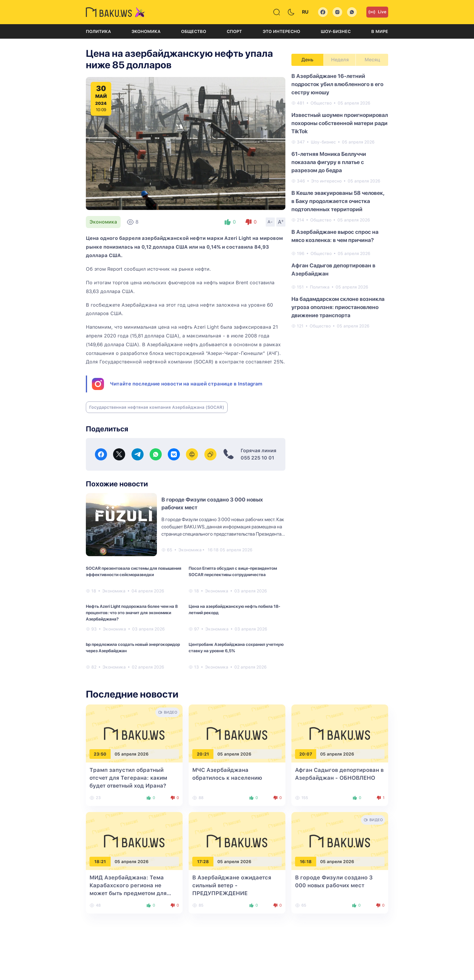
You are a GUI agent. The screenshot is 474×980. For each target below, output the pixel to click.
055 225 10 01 (257, 458)
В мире (380, 31)
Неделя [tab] (340, 60)
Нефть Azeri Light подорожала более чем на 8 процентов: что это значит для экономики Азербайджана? (132, 613)
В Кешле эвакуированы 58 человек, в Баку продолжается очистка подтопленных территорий (338, 201)
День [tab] (307, 60)
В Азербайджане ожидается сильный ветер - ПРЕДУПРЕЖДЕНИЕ (232, 885)
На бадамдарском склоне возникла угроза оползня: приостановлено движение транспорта (338, 307)
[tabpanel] (340, 201)
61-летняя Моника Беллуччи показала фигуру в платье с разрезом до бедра (329, 162)
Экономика (146, 31)
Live (377, 12)
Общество (194, 31)
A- (270, 222)
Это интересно (281, 31)
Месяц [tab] (372, 60)
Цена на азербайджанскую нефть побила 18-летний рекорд (234, 609)
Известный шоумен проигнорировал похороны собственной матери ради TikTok (340, 123)
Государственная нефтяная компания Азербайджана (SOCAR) (157, 407)
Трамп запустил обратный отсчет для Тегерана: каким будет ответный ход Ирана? (128, 778)
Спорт (234, 31)
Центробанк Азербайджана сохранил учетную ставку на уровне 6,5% (236, 648)
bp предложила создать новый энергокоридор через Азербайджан (133, 648)
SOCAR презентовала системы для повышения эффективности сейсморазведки (134, 571)
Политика (98, 31)
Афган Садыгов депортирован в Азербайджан (333, 269)
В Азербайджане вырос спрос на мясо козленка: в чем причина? (335, 236)
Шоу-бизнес (336, 31)
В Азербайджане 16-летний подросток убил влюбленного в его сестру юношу (337, 84)
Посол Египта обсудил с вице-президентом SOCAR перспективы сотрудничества (233, 571)
